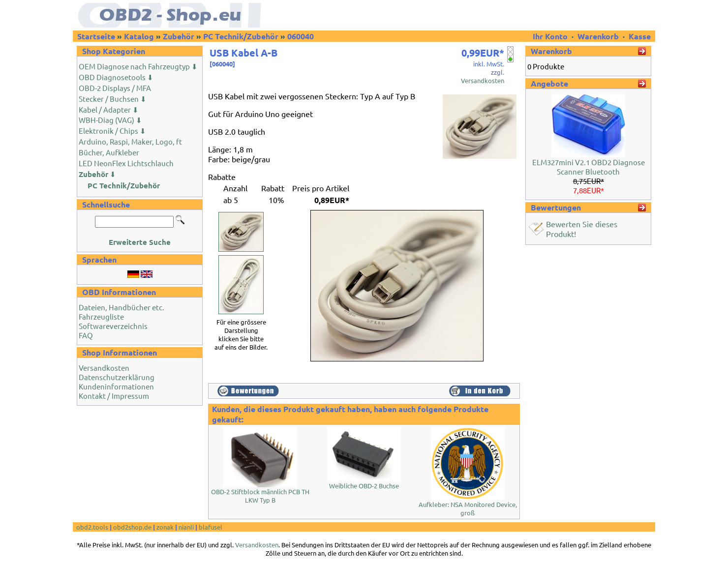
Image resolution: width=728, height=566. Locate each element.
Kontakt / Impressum (114, 396)
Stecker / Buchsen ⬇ (113, 99)
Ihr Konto (551, 36)
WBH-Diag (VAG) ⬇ (110, 120)
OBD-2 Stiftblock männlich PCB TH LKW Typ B (260, 496)
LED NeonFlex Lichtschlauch (126, 163)
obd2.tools (92, 527)
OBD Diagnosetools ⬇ (116, 77)
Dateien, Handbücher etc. (121, 307)
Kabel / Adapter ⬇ (109, 109)
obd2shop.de (132, 527)
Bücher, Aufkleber (109, 152)
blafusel (211, 527)
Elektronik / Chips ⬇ (112, 131)
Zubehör (179, 36)
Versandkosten (104, 368)
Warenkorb (598, 36)
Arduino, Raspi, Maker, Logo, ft (130, 141)
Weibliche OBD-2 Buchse (364, 486)
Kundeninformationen (116, 386)
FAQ (86, 335)
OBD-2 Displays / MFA (115, 88)
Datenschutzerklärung (117, 377)
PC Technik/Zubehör (241, 36)
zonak (165, 527)
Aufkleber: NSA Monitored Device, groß (468, 508)
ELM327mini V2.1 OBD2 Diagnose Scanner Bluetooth (589, 167)
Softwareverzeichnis (113, 326)
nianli (186, 527)
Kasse (640, 36)
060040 (301, 36)
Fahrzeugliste (101, 316)
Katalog (139, 36)
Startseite (96, 36)
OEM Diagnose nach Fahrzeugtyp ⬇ (138, 66)
